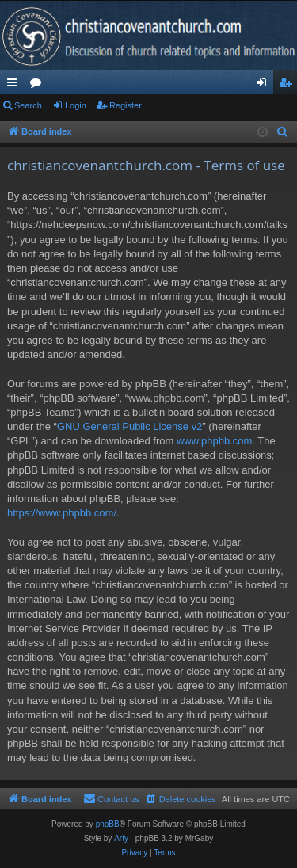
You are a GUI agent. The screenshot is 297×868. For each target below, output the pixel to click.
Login (76, 105)
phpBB (108, 824)
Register (126, 105)
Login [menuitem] (265, 86)
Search (28, 105)
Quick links (15, 86)
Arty (121, 838)
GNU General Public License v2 (130, 426)
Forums (39, 86)
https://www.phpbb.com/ (62, 513)
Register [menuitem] (289, 86)
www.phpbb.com (214, 441)
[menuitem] (283, 132)
